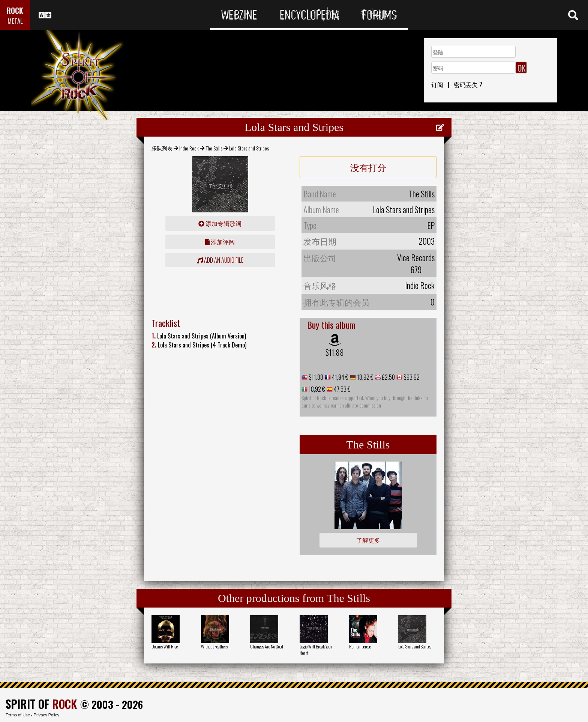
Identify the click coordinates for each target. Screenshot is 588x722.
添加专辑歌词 (220, 223)
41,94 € (340, 377)
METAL (15, 21)
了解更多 (368, 540)
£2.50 (388, 377)
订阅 (437, 84)
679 (416, 269)
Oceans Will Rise (165, 646)
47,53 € (342, 389)
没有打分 (368, 167)
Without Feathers (214, 646)
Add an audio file (220, 260)
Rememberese (360, 646)
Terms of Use (18, 715)
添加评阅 (220, 242)
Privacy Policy (46, 715)
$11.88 (335, 352)
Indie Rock (189, 148)
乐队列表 (162, 148)
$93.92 (411, 377)
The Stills (214, 148)
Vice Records (416, 257)
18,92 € (365, 377)
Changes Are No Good (267, 646)
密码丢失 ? (468, 84)
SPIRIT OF (41, 704)
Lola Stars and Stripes (415, 646)
